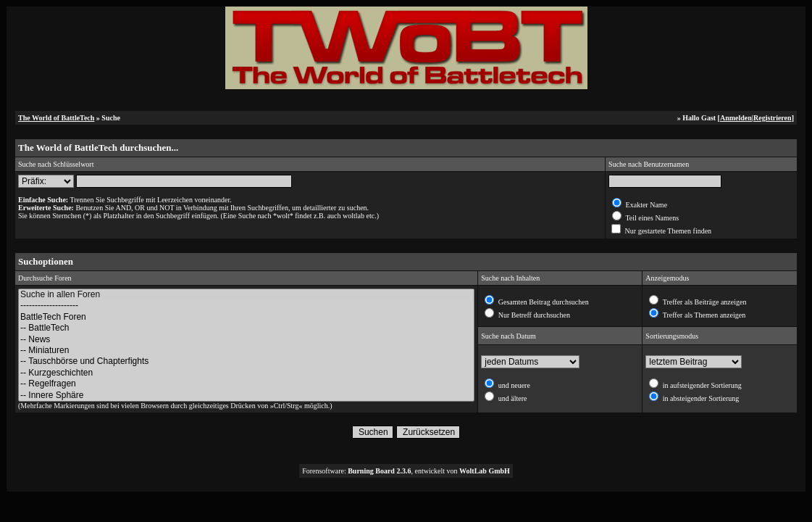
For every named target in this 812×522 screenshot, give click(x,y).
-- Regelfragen (246, 384)
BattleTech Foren (246, 317)
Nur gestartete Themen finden (667, 231)
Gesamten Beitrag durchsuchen (542, 302)
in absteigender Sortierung (700, 398)
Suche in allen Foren (246, 295)
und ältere (511, 398)
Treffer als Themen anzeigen (703, 315)
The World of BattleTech (56, 118)
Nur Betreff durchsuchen (533, 315)
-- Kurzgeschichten (246, 373)
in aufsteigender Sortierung (701, 385)
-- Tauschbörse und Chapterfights (246, 361)
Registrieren (773, 118)
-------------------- (246, 306)
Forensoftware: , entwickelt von (406, 471)
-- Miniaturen (246, 351)
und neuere (513, 385)
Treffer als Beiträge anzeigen (703, 302)
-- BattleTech (246, 328)
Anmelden (736, 118)
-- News (246, 340)
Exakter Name (645, 205)
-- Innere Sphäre (246, 395)
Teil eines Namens (651, 218)
